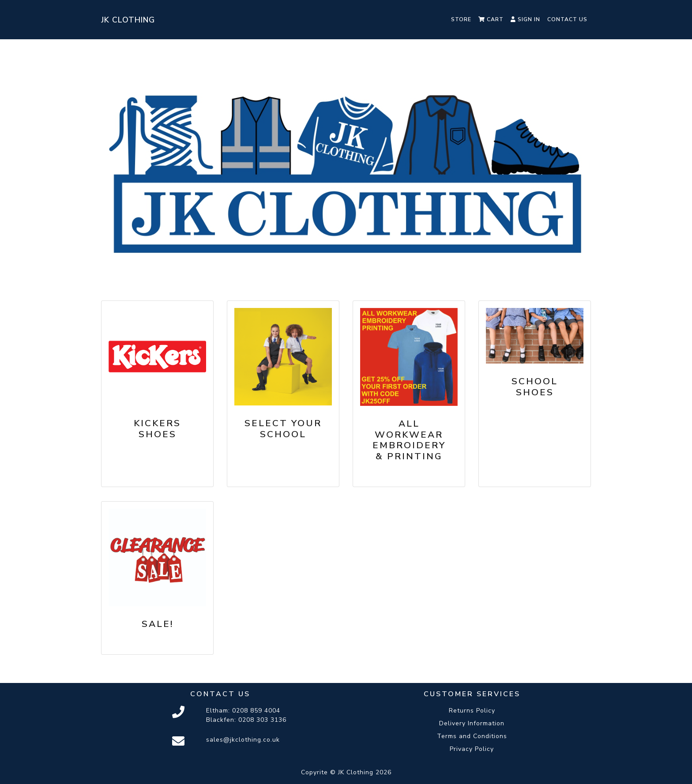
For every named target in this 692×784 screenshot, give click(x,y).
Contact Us (567, 19)
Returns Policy (472, 711)
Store (461, 19)
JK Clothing (128, 20)
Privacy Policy (472, 749)
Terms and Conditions (472, 736)
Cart (491, 19)
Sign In (525, 19)
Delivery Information (472, 723)
